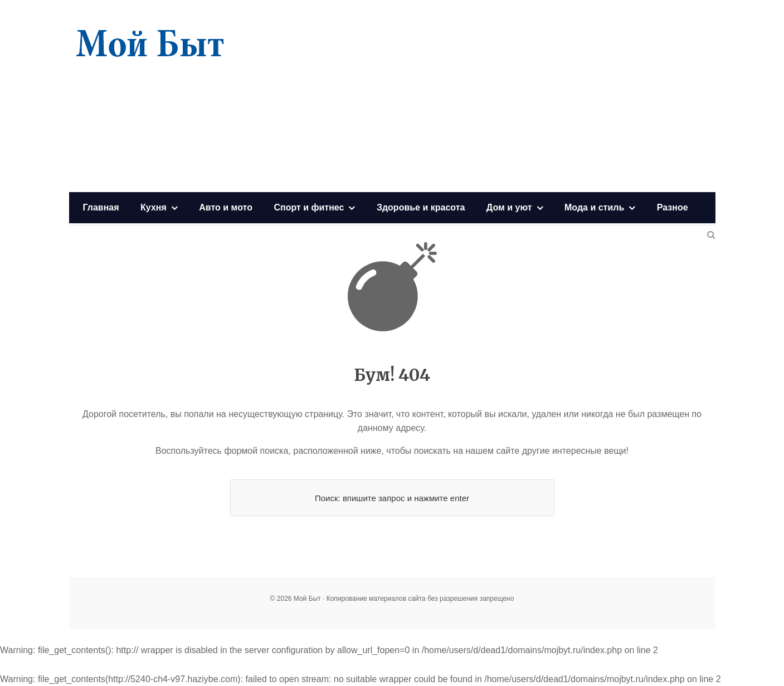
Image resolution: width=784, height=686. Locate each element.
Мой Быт (150, 45)
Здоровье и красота (421, 207)
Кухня (154, 207)
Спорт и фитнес (309, 207)
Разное (673, 207)
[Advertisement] (513, 97)
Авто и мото (226, 207)
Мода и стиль (594, 207)
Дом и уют (509, 207)
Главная (101, 207)
